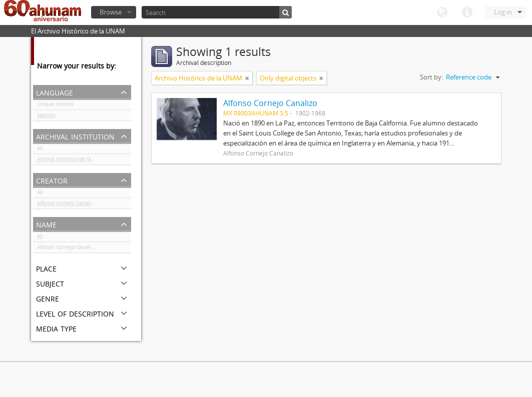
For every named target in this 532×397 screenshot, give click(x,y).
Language (442, 12)
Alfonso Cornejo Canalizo (67, 205)
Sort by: (431, 77)
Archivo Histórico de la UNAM (72, 161)
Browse (111, 12)
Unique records (55, 106)
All (40, 150)
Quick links (467, 12)
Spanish (46, 117)
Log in (503, 12)
